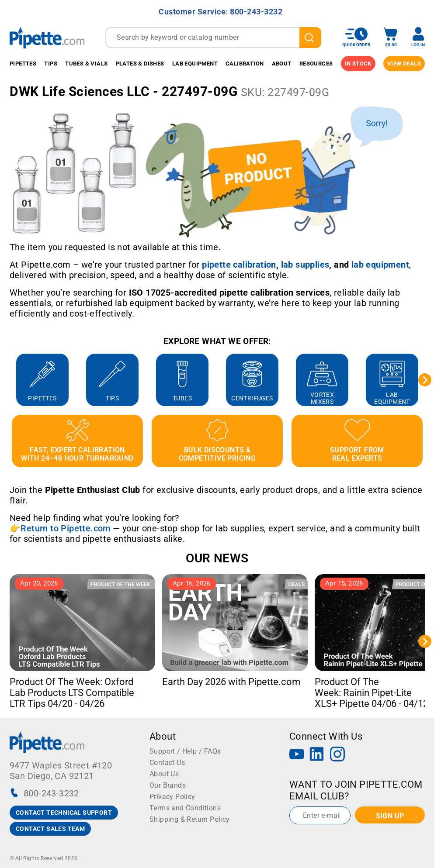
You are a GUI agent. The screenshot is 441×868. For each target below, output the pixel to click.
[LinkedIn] (317, 755)
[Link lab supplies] (305, 265)
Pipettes (23, 64)
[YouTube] (297, 755)
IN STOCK (358, 64)
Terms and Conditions (185, 808)
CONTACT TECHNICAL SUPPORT (64, 813)
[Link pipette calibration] (239, 265)
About (282, 64)
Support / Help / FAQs (185, 751)
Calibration (245, 64)
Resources (316, 64)
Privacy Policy (172, 797)
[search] (310, 38)
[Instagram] (337, 755)
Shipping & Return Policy (190, 819)
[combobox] (213, 38)
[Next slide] (425, 380)
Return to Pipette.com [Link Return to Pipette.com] (65, 528)
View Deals (404, 64)
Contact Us (167, 763)
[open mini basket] (391, 37)
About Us (164, 774)
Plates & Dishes (140, 64)
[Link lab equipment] (380, 265)
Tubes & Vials (86, 64)
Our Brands (168, 785)
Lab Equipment (195, 64)
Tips (51, 64)
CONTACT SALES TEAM (50, 829)
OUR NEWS (217, 558)
